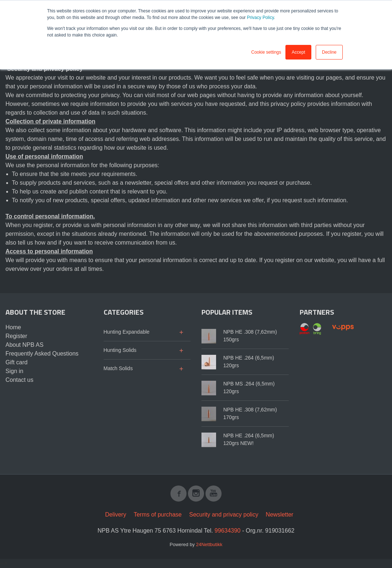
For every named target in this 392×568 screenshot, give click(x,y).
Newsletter (280, 515)
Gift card (16, 362)
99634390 (228, 531)
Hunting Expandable (127, 332)
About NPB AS (24, 345)
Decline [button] (329, 52)
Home (13, 327)
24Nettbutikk (209, 544)
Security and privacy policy (224, 515)
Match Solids (118, 368)
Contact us (19, 380)
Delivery (116, 515)
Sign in (14, 371)
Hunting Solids (120, 350)
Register (16, 336)
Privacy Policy (260, 18)
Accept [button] (298, 52)
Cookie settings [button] (266, 52)
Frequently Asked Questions (42, 354)
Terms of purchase (158, 515)
